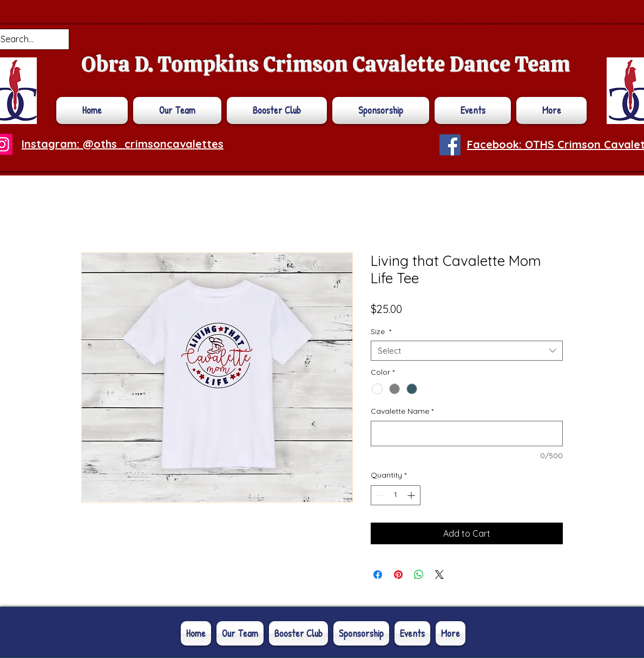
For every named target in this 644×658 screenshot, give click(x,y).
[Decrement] (379, 495)
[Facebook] (450, 145)
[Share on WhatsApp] (419, 575)
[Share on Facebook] (378, 575)
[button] (550, 110)
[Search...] (23, 39)
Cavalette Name (402, 411)
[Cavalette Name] (467, 434)
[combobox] (467, 351)
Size (381, 331)
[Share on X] (439, 575)
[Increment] (412, 495)
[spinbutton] (396, 495)
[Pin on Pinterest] (398, 575)
